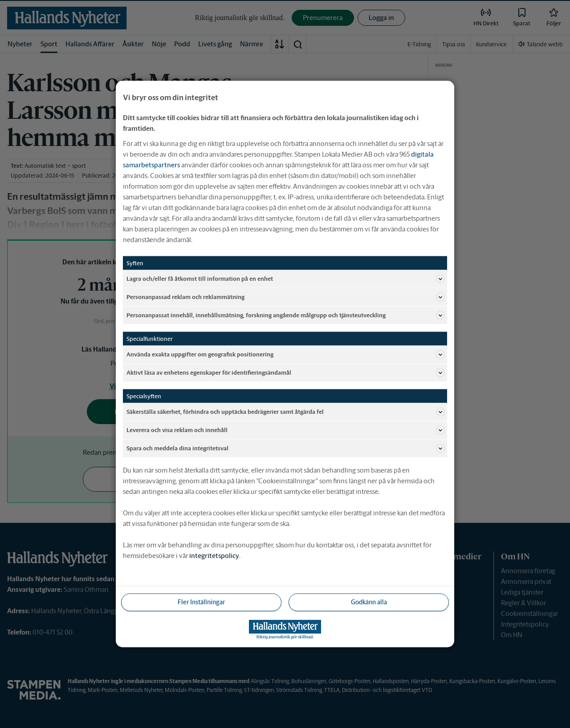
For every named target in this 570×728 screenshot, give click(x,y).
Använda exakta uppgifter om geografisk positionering (286, 355)
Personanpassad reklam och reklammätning (286, 297)
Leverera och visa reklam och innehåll (286, 430)
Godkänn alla (369, 602)
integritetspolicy (214, 556)
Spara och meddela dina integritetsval (286, 449)
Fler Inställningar (201, 602)
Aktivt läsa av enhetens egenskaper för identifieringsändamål (286, 373)
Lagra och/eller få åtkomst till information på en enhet (286, 279)
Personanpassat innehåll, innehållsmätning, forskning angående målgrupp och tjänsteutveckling (286, 315)
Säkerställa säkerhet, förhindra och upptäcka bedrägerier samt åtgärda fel (286, 412)
